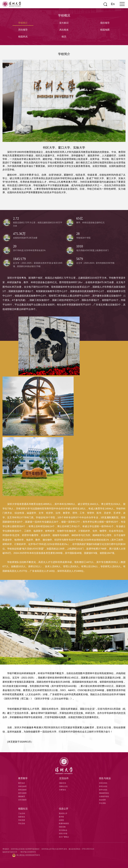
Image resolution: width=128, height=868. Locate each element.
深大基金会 (63, 830)
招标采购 (62, 827)
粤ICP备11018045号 (28, 852)
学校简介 (23, 23)
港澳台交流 (63, 786)
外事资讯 (63, 790)
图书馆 (61, 817)
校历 (64, 37)
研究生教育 (22, 790)
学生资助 (102, 803)
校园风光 (23, 37)
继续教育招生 (104, 793)
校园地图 (105, 30)
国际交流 (63, 783)
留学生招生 (103, 790)
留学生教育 (22, 793)
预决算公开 (63, 813)
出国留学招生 (104, 796)
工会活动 (22, 813)
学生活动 (22, 823)
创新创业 (22, 817)
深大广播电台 (64, 837)
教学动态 (22, 783)
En (113, 4)
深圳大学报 (63, 834)
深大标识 (64, 23)
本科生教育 (22, 786)
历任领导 (23, 30)
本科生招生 (103, 783)
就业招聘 (102, 800)
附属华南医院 (64, 823)
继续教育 (22, 796)
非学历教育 (22, 800)
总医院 (61, 820)
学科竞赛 (22, 820)
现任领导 (105, 23)
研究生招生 (103, 786)
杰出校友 (64, 30)
